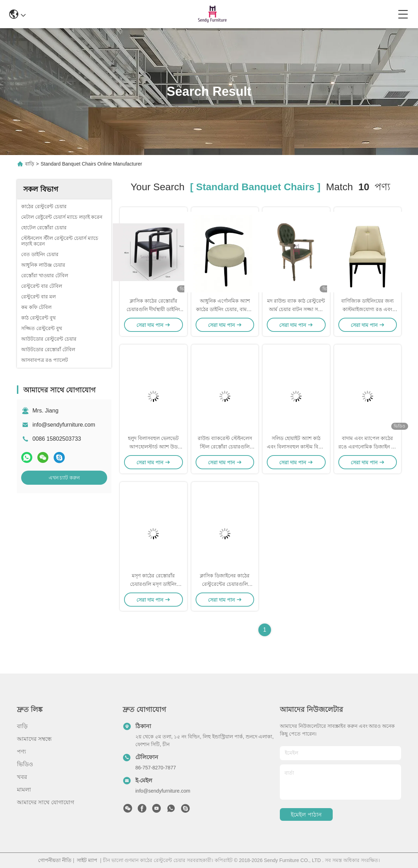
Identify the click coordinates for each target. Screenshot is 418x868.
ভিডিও (25, 764)
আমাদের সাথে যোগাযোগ (45, 802)
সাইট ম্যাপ (87, 860)
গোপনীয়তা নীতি (55, 860)
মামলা (24, 790)
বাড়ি (30, 164)
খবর (22, 777)
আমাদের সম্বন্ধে (34, 739)
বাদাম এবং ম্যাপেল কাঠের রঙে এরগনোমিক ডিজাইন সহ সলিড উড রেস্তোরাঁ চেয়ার (368, 447)
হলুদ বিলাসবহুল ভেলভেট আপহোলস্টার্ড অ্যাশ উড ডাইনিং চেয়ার (153, 447)
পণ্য (21, 752)
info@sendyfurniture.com (64, 425)
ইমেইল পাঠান (306, 815)
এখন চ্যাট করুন (64, 478)
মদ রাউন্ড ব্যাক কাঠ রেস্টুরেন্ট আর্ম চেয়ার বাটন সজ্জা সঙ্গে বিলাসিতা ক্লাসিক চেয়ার (296, 309)
